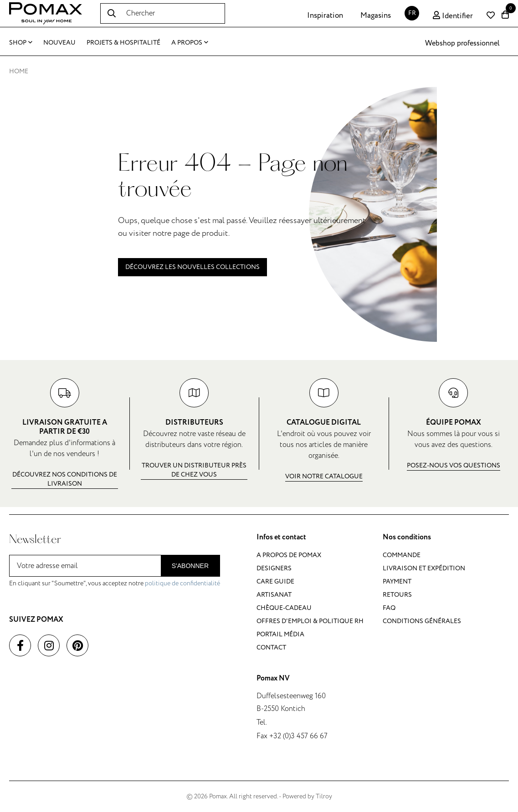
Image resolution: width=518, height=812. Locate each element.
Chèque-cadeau (284, 608)
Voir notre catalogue (324, 476)
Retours (397, 595)
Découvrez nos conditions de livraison (65, 479)
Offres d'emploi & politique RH (310, 621)
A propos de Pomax (289, 555)
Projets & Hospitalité (123, 43)
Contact (271, 647)
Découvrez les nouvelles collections (192, 267)
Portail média (280, 634)
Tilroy (324, 796)
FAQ (389, 608)
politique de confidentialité (182, 583)
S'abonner (190, 566)
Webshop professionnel (462, 43)
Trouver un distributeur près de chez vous (194, 470)
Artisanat (274, 595)
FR (412, 13)
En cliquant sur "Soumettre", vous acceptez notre (115, 583)
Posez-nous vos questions (454, 465)
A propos (190, 43)
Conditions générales (422, 621)
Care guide (275, 581)
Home (19, 71)
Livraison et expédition (424, 568)
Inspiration (325, 15)
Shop (21, 43)
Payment (397, 581)
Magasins (376, 15)
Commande (402, 555)
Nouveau (59, 43)
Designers (274, 568)
